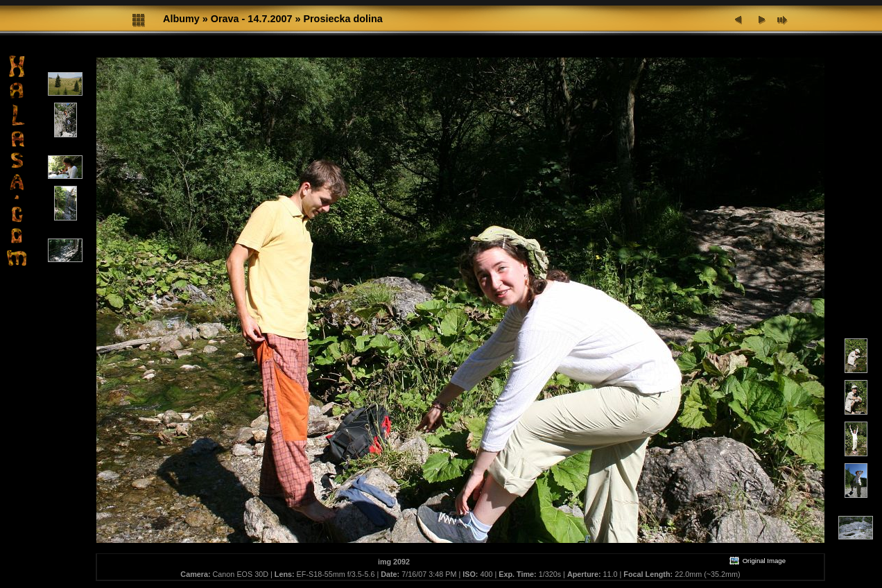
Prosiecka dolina (343, 19)
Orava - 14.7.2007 (252, 19)
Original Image (757, 561)
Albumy (181, 19)
